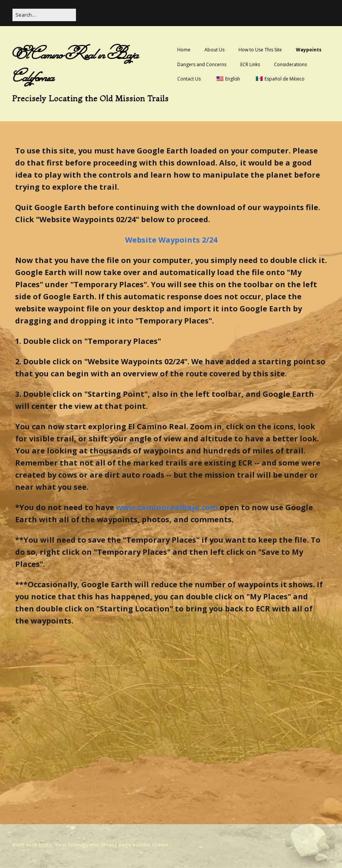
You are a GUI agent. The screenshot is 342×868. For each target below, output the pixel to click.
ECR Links (250, 64)
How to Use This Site (260, 50)
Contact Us (189, 79)
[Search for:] (44, 15)
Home (184, 50)
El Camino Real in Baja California (75, 65)
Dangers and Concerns (202, 64)
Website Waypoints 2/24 (171, 240)
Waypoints (309, 50)
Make (45, 845)
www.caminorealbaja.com (167, 507)
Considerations (290, 64)
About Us (214, 50)
